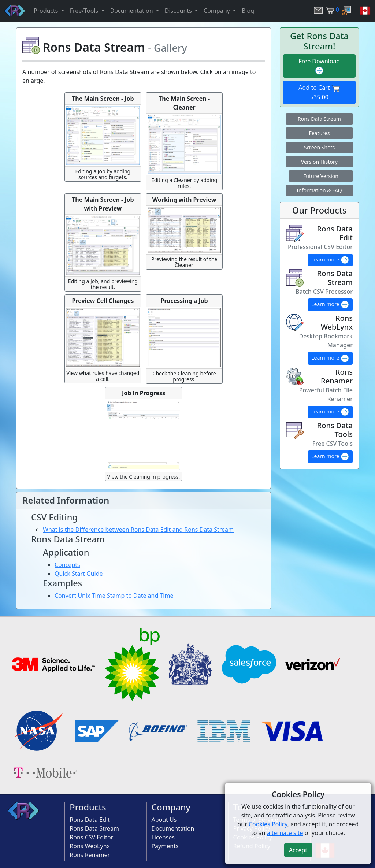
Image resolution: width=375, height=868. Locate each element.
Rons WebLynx (90, 846)
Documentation (173, 828)
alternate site (285, 833)
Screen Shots (320, 147)
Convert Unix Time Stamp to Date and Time (114, 596)
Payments (165, 846)
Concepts (67, 565)
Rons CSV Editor (91, 837)
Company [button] (218, 11)
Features (320, 133)
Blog (248, 11)
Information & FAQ (319, 190)
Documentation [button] (132, 11)
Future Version (321, 176)
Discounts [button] (179, 11)
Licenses (163, 837)
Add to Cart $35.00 (319, 92)
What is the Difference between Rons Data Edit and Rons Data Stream (138, 530)
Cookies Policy (268, 824)
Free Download (320, 66)
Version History (319, 162)
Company (171, 807)
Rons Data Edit (90, 820)
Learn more (330, 260)
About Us (164, 820)
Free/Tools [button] (85, 11)
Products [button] (47, 11)
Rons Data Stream (319, 119)
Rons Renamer (90, 855)
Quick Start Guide (79, 574)
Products (88, 807)
